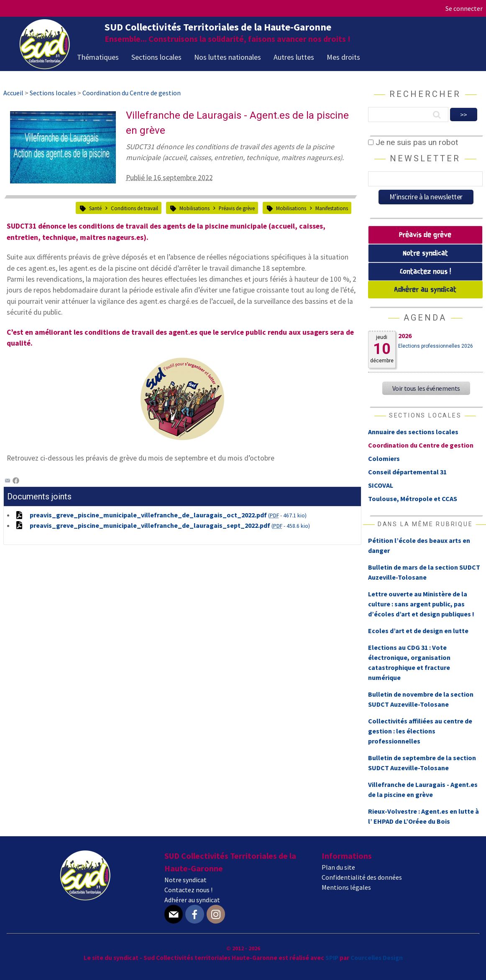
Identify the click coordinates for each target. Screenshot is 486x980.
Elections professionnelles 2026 (436, 346)
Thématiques (98, 57)
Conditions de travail (134, 208)
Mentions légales (346, 887)
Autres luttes (294, 57)
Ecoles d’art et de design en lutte (418, 631)
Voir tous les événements (426, 388)
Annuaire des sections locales (413, 432)
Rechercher (425, 94)
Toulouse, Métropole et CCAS (413, 499)
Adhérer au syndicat (425, 290)
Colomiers (384, 458)
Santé (95, 208)
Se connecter (464, 8)
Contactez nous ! (425, 272)
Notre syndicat (425, 253)
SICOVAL (381, 485)
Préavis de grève (237, 208)
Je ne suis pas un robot (413, 142)
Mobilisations (194, 208)
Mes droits (343, 57)
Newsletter (425, 158)
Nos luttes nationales (228, 57)
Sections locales (156, 57)
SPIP (332, 958)
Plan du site (338, 867)
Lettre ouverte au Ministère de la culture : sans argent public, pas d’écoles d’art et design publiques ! (421, 604)
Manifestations (332, 208)
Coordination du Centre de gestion (421, 445)
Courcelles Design (377, 958)
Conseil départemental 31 (407, 472)
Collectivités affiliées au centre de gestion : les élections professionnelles (420, 731)
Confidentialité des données (362, 877)
